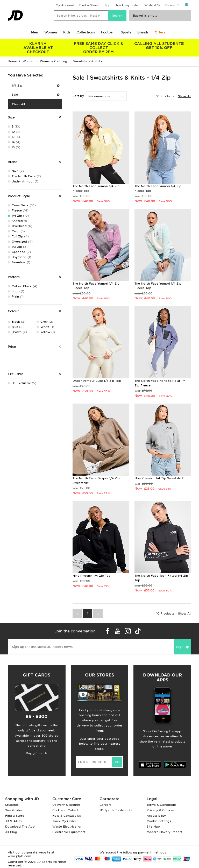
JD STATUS (13, 821)
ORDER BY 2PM (99, 48)
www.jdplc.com (19, 856)
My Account (65, 5)
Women (51, 32)
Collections (86, 32)
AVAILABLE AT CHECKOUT (38, 48)
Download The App (20, 827)
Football (108, 32)
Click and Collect (65, 810)
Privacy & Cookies (161, 810)
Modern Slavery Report (164, 832)
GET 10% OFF (159, 46)
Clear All (18, 104)
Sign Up (183, 647)
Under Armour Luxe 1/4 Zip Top (97, 381)
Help (107, 5)
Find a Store (89, 5)
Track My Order (64, 821)
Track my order (127, 5)
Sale (35, 95)
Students (12, 805)
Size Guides (14, 810)
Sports (126, 32)
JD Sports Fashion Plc (116, 810)
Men (35, 32)
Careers (105, 805)
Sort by (78, 96)
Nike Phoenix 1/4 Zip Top (92, 576)
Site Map (153, 827)
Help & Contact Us (67, 816)
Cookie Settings (159, 821)
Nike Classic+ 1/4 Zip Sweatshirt (159, 478)
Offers (160, 32)
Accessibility (156, 816)
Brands (143, 32)
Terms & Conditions (162, 805)
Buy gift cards (37, 753)
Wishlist (150, 5)
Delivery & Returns (66, 805)
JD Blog (11, 832)
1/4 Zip (35, 86)
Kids (67, 32)
